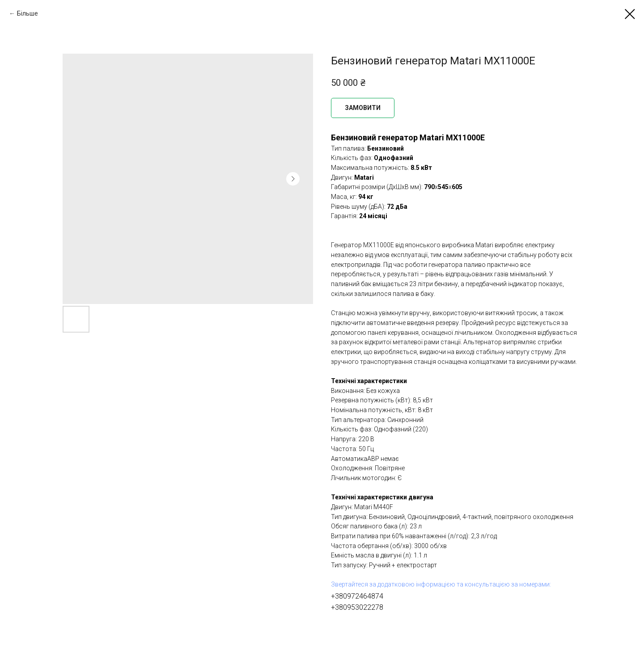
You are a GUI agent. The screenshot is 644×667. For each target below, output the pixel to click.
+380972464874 (357, 596)
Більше (28, 13)
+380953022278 (357, 607)
